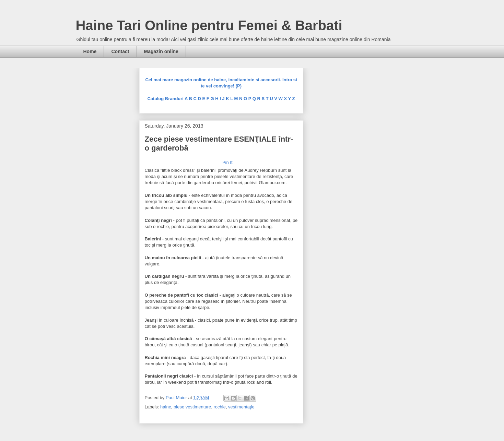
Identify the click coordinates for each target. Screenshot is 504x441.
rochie (219, 407)
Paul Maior (177, 398)
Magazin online (161, 51)
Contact (120, 51)
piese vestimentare (192, 407)
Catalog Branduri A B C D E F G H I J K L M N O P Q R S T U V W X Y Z (221, 99)
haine (166, 407)
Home (90, 51)
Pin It (227, 162)
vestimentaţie (241, 407)
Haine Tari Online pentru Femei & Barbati (209, 25)
